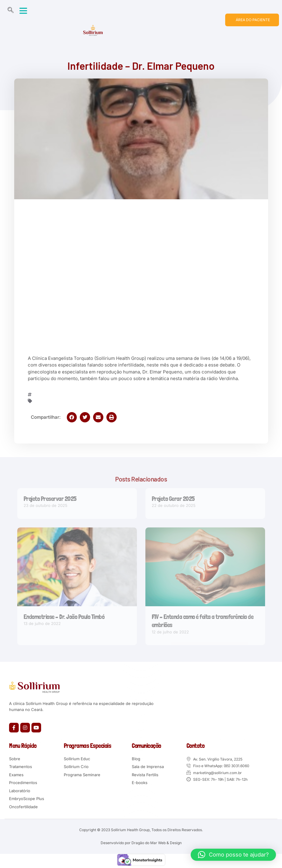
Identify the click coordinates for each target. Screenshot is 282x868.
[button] (23, 11)
